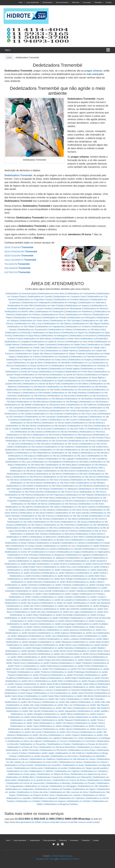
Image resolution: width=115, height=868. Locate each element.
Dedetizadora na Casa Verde (80, 342)
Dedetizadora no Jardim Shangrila (27, 714)
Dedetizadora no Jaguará (79, 558)
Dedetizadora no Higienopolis (95, 552)
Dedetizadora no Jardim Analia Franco (24, 567)
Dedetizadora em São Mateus (58, 324)
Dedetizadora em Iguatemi (78, 555)
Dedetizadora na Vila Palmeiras (77, 486)
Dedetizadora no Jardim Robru (49, 681)
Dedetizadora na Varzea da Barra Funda (42, 384)
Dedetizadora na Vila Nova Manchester (89, 480)
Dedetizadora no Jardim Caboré (88, 582)
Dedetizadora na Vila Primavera (70, 498)
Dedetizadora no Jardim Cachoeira (21, 585)
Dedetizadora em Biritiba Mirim (20, 777)
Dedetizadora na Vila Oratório (20, 486)
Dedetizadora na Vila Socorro (92, 519)
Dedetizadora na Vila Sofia (20, 522)
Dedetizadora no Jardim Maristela (57, 648)
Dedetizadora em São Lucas (29, 324)
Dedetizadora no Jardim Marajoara (55, 642)
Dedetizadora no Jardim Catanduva (70, 591)
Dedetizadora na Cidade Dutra (72, 345)
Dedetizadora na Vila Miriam (24, 468)
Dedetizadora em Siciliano (78, 327)
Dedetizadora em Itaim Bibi (21, 306)
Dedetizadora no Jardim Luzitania (63, 639)
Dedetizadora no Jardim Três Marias (56, 723)
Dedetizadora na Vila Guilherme (59, 447)
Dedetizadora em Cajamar (67, 771)
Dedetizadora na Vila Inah (77, 450)
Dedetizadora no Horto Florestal (22, 555)
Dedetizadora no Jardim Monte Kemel (55, 651)
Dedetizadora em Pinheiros (79, 315)
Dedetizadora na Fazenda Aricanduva (88, 357)
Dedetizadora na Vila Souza (74, 522)
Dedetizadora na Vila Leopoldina (91, 459)
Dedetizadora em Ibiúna (94, 795)
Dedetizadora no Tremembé (82, 741)
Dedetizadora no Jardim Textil (24, 723)
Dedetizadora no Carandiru (19, 549)
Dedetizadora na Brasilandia (94, 339)
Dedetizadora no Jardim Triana (89, 723)
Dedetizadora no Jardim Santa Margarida (52, 687)
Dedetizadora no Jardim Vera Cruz (90, 729)
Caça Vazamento (33, 2)
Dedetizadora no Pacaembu (33, 744)
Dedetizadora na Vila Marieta (34, 369)
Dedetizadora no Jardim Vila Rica (32, 735)
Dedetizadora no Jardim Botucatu (26, 582)
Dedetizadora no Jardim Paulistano (76, 663)
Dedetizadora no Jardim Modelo (90, 648)
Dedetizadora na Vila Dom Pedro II (70, 429)
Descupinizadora (62, 2)
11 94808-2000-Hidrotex (61, 856)
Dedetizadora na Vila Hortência (70, 753)
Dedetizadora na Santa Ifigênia (90, 378)
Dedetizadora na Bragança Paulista (61, 804)
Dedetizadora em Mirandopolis (68, 309)
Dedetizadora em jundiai (56, 768)
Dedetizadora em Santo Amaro (34, 321)
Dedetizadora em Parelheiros (79, 312)
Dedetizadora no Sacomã (67, 690)
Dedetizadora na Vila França (82, 441)
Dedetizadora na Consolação (55, 357)
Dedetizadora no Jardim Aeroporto (90, 561)
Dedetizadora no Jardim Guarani (22, 624)
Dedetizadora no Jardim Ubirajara (55, 726)
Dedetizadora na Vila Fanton (29, 438)
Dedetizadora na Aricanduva (83, 336)
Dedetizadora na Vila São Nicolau (34, 519)
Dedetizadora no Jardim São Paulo (21, 708)
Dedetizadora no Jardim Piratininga (68, 672)
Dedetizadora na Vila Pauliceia (93, 489)
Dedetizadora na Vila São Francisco (38, 516)
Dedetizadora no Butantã (48, 543)
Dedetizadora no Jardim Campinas (55, 585)
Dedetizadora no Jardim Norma (81, 654)
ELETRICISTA (17, 272)
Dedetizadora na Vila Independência (33, 453)
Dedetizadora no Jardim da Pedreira (92, 600)
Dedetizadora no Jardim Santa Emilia (41, 684)
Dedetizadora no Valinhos (41, 771)
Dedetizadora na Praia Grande (19, 765)
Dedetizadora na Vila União (19, 528)
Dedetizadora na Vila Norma (82, 477)
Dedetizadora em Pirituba (55, 318)
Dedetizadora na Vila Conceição (40, 417)
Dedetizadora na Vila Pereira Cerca (61, 492)
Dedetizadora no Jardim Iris (92, 630)
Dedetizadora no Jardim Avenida (25, 576)
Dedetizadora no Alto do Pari (92, 531)
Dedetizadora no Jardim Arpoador (34, 756)
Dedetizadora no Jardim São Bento (77, 696)
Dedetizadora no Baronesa (61, 534)
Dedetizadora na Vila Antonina (32, 396)
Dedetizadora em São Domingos (66, 321)
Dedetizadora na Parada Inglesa (65, 369)
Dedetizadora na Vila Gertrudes (35, 444)
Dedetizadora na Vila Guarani (29, 447)
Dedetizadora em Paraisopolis (50, 312)
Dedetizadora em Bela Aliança (38, 339)
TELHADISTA (17, 264)
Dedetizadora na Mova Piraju (65, 366)
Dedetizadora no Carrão (45, 549)
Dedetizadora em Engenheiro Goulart (35, 299)
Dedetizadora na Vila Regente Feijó (90, 501)
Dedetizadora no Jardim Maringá (25, 648)
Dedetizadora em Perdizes (28, 315)
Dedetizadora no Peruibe (83, 783)
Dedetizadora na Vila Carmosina (33, 411)
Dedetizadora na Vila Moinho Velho (87, 468)
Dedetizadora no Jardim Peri (39, 669)
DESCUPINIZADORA (21, 252)
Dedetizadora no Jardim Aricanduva (24, 573)
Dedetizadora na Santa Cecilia (60, 378)
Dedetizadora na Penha (92, 369)
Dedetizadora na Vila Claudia (18, 414)
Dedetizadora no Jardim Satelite (93, 711)
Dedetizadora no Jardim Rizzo (19, 681)
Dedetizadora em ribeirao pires (29, 768)
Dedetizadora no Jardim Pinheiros (34, 672)
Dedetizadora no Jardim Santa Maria (90, 687)
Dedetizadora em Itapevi (84, 789)
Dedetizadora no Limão (73, 738)
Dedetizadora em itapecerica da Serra (88, 774)
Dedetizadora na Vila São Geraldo (73, 516)
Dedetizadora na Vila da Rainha (25, 423)
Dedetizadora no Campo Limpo (92, 747)
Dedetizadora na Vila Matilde (18, 405)
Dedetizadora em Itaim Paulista (49, 306)
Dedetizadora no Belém (17, 537)
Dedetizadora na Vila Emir (19, 435)
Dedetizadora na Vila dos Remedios (61, 432)
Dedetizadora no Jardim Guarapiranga (57, 624)
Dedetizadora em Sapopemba (50, 327)
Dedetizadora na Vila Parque (36, 489)
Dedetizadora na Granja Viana (52, 360)
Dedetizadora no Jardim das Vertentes (61, 609)
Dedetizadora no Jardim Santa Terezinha (74, 693)
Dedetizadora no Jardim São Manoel (91, 705)
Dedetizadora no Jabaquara (53, 558)
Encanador (87, 2)
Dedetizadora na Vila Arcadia (61, 396)
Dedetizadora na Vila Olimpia (90, 483)
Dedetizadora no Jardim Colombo (57, 597)
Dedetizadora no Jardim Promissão (67, 675)
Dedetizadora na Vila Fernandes (59, 438)
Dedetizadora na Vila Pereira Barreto (26, 492)
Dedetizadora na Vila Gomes (65, 444)
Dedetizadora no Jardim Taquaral (57, 720)
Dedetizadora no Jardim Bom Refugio (55, 579)
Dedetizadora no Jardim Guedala (92, 624)
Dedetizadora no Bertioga (58, 783)
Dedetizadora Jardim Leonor (70, 636)
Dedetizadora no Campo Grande (27, 546)
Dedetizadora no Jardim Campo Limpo (66, 588)
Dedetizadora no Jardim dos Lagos (63, 612)
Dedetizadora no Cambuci (73, 543)
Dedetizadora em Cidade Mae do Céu (27, 351)
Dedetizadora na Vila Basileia (79, 399)
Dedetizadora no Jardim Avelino (92, 573)
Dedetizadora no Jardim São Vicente (23, 711)
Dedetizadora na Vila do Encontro (36, 429)
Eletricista (76, 2)
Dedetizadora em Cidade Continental (39, 345)
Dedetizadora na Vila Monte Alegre (26, 471)
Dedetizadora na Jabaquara (64, 489)
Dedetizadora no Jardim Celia (33, 594)
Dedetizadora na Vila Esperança (76, 435)
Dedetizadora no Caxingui (95, 549)
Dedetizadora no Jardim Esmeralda (56, 615)
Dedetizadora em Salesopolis (78, 777)
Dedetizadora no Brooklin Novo (55, 540)
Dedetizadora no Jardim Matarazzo (59, 573)
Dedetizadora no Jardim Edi (94, 612)
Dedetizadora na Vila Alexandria (62, 387)
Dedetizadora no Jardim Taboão (25, 720)
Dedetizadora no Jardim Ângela (22, 570)
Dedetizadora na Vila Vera (45, 528)
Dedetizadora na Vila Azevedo (20, 399)
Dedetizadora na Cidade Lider (91, 348)
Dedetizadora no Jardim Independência (27, 630)
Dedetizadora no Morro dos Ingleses (25, 741)
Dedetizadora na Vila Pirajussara (49, 495)
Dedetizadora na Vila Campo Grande (71, 408)
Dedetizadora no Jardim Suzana (91, 717)
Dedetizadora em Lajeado (48, 738)
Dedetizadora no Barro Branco (90, 534)
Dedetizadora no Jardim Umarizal (88, 726)
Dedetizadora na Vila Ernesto (46, 435)
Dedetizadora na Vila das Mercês (21, 426)
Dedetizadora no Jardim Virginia (64, 735)
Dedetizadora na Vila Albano (75, 384)
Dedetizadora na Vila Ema (92, 432)
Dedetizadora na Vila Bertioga (64, 402)
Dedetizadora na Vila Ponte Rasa (38, 498)
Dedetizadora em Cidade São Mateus (33, 354)
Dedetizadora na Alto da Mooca (29, 531)
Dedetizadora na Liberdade (57, 363)
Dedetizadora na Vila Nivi (55, 477)
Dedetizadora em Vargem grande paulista (88, 768)
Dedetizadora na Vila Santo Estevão (72, 513)
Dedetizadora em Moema (95, 309)
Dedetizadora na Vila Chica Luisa (81, 414)
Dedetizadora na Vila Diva (80, 426)
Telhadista (98, 2)
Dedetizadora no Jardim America (52, 564)
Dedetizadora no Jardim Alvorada (20, 564)
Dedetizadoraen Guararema (49, 777)
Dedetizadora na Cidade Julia (31, 348)
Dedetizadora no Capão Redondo (93, 546)
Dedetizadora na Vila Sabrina (19, 507)
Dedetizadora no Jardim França (26, 621)
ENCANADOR (17, 268)
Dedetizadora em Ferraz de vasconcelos (26, 783)
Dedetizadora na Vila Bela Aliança (32, 402)
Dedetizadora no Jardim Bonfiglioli (90, 579)
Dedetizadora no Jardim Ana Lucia (60, 567)
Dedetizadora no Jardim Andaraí (92, 567)
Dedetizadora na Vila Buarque (93, 402)
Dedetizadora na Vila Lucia (18, 462)
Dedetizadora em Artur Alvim (52, 293)
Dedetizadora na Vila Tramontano (59, 525)
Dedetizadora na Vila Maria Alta (29, 465)
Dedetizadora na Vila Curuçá (93, 420)
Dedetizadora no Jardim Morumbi (21, 654)
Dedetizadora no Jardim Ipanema (62, 630)
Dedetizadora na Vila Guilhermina (91, 447)
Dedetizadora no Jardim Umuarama (25, 729)
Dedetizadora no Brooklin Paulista (87, 540)
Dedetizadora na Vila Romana (63, 504)
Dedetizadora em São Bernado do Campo (76, 759)
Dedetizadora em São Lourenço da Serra (69, 792)
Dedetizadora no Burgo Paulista (20, 543)
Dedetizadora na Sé (74, 381)
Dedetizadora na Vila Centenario (49, 414)
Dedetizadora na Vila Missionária (54, 468)
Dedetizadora (48, 2)
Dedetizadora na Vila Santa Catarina (78, 507)
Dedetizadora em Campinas (94, 771)
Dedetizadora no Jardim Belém (22, 579)
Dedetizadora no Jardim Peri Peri (70, 669)
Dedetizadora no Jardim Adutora (57, 561)
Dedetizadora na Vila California (82, 405)
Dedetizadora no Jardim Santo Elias (42, 696)
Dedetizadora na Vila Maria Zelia (90, 330)
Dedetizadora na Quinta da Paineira (67, 375)
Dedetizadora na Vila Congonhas (72, 417)
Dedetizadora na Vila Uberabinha (92, 525)
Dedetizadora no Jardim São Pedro (56, 708)
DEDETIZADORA (19, 247)
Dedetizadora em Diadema (42, 759)
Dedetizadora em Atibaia (99, 780)
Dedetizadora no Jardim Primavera (33, 675)
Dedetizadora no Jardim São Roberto (91, 708)
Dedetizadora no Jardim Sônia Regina (26, 717)
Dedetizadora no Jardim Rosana (80, 681)
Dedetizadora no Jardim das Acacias (22, 603)
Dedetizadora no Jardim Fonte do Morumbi (90, 618)
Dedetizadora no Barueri (17, 759)
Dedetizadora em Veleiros (61, 330)
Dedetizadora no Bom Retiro (71, 537)
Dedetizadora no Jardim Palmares (40, 657)
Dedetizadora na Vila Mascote (32, 387)
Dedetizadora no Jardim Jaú (42, 636)
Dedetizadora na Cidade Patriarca (61, 351)
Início (21, 2)
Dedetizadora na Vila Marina (35, 375)
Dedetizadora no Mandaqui (98, 738)
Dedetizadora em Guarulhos (48, 765)
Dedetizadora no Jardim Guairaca (88, 621)
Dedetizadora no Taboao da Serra (53, 774)
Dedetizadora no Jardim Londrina (30, 639)
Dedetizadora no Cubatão (28, 801)
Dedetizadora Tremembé (18, 175)
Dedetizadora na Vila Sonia (46, 522)
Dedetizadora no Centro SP (18, 552)
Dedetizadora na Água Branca (46, 333)
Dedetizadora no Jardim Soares (88, 714)
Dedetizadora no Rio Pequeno (95, 690)
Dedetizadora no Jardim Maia (94, 639)
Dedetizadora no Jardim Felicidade (53, 618)
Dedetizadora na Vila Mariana (92, 465)
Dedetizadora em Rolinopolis (82, 318)
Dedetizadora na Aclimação (18, 333)
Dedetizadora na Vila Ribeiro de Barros (29, 504)
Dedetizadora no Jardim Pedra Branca (42, 666)
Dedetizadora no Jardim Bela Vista (88, 576)
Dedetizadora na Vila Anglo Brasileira (69, 393)
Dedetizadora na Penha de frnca (22, 747)
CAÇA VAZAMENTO (20, 260)
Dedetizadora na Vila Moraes (90, 471)
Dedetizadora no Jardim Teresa (89, 720)
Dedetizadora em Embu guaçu (22, 774)
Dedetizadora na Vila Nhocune (28, 477)
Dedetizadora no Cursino (44, 552)
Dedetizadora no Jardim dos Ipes (30, 612)
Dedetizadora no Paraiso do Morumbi (90, 744)
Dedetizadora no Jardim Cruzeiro (90, 597)
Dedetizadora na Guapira (80, 360)
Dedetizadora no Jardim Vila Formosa (61, 732)
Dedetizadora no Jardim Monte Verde (91, 651)
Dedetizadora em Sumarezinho (33, 330)
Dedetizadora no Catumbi (70, 549)
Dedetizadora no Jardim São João (94, 702)
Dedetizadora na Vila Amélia (47, 390)
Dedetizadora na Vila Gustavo (29, 432)
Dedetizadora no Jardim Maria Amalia (91, 642)
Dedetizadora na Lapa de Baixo (28, 363)
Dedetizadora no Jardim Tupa (24, 726)
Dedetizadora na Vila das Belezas (88, 423)
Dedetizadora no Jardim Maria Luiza (60, 645)
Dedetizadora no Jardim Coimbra (24, 597)
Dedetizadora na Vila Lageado (60, 459)
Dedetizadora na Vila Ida (51, 450)
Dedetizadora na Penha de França (22, 372)
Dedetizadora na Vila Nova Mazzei (26, 483)
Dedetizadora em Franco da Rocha (69, 780)
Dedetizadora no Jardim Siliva (58, 714)
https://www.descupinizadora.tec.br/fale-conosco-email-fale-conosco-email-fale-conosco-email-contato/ (52, 822)
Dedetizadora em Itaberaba (92, 303)
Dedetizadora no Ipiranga (26, 558)
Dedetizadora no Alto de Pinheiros (61, 531)
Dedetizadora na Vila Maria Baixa (61, 465)
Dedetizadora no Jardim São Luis (57, 705)
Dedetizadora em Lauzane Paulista (36, 309)
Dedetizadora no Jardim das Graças (58, 606)
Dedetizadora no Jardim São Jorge (23, 705)
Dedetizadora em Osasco (96, 762)
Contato (108, 2)
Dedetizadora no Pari (44, 693)
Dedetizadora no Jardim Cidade (63, 594)
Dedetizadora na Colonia (28, 357)
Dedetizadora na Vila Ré (60, 501)
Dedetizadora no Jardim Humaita (88, 627)
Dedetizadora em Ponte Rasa (79, 372)
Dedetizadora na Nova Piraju (82, 750)
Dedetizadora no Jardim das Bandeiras (92, 603)
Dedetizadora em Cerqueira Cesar (70, 296)
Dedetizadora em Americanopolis (21, 293)
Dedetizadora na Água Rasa (26, 336)
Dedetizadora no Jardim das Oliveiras (24, 609)
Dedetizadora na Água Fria (75, 333)
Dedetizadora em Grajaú (69, 552)
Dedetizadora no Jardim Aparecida (90, 570)
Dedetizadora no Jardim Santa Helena (78, 684)
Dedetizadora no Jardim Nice (51, 654)
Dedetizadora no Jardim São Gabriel (60, 702)
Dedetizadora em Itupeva (53, 801)
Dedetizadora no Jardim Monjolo (20, 651)
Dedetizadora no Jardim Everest (20, 618)
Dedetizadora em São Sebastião (93, 786)
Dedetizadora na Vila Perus (92, 492)
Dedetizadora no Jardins (23, 738)
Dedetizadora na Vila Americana (77, 390)
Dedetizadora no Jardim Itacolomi (21, 633)
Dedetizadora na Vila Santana (40, 510)
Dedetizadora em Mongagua (63, 786)
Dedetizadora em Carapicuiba (19, 789)
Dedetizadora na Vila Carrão (63, 411)
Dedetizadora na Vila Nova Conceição (51, 480)
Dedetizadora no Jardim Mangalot (22, 642)
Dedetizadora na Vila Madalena (47, 462)
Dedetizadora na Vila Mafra (76, 462)
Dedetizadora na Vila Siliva (64, 519)
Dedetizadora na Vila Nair (75, 474)
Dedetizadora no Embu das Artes (33, 792)
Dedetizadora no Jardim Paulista (42, 663)
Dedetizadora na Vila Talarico (29, 525)
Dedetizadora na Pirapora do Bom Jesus (36, 795)
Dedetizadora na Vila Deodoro (52, 426)
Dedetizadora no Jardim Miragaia (92, 606)
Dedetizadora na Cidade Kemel (61, 348)
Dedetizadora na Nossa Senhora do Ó (32, 366)
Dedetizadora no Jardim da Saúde (56, 603)
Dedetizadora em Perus (53, 315)
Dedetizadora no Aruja (73, 765)
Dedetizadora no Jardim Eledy (24, 615)
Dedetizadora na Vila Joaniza (31, 459)
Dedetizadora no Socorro (42, 690)
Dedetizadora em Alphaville (92, 756)
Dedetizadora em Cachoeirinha (81, 293)
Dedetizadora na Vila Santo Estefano (37, 513)
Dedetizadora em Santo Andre (43, 762)
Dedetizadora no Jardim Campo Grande (27, 588)
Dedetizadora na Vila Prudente (33, 501)
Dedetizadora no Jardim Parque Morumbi (41, 660)
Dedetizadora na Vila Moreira (20, 474)
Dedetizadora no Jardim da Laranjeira (56, 600)
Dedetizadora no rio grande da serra (35, 780)
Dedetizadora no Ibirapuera (52, 555)
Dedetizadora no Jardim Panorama (74, 657)
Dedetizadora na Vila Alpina (19, 390)
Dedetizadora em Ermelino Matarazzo (72, 299)
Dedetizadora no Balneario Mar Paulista (29, 534)
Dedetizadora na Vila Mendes (94, 453)
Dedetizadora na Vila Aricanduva (92, 396)
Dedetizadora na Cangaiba (17, 342)
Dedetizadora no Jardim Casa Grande (34, 591)
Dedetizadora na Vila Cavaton (91, 411)
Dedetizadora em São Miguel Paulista (90, 324)
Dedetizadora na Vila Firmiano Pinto (92, 438)
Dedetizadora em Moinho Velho (20, 312)
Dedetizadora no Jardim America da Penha (89, 564)
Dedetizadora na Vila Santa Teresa (72, 510)
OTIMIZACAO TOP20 (69, 859)
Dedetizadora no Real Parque (18, 693)
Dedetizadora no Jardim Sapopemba (59, 711)
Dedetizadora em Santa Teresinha (24, 381)
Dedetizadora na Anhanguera (54, 336)
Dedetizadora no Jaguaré (28, 561)
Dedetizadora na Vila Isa (48, 456)
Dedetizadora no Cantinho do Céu (59, 546)
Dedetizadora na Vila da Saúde (56, 423)
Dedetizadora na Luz (81, 363)
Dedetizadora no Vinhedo (79, 801)
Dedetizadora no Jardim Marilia (93, 645)
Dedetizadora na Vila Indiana (65, 453)
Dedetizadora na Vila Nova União (60, 483)
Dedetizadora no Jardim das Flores (24, 606)
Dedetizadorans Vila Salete (47, 507)
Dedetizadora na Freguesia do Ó (21, 360)
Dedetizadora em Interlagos (65, 303)
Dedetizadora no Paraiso (59, 744)
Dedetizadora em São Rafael (21, 327)
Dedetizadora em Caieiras (69, 795)
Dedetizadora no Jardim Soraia (60, 717)
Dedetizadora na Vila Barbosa (49, 399)
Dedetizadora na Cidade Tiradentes (69, 354)
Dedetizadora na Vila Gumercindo (51, 441)
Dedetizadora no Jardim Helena (25, 627)
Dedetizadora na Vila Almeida (93, 387)
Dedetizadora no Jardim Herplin (56, 627)
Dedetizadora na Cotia (17, 771)
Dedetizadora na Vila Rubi (91, 504)
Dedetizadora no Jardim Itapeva (53, 633)
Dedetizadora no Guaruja (36, 786)
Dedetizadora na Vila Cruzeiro (64, 420)
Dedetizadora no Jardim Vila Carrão (25, 732)
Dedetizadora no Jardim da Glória (21, 600)
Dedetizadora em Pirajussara (28, 318)
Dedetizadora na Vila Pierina (18, 495)
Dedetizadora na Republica (31, 378)
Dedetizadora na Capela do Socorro (48, 342)
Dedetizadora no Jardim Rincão (93, 678)
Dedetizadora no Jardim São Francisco (23, 702)
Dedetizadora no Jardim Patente (77, 660)
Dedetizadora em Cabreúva (72, 798)
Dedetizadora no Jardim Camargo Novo (92, 585)
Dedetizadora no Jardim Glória (56, 621)
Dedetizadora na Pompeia (51, 372)
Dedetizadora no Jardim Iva (83, 633)
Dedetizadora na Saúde (52, 381)
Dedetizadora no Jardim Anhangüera (56, 570)
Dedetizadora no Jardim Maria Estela (24, 645)
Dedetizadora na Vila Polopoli (79, 495)
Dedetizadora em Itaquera (78, 306)
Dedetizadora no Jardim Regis (63, 678)
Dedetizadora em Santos (71, 762)
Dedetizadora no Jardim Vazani (57, 729)
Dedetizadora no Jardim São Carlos (49, 699)
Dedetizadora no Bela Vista (66, 339)
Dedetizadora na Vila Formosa (20, 441)
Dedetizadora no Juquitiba (18, 798)
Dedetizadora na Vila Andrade (36, 393)
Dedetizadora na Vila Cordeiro (34, 420)
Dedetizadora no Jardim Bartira (56, 576)
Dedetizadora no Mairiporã (45, 798)
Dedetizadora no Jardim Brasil (58, 582)
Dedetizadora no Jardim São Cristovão (85, 699)
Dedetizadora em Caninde (40, 296)
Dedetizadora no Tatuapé (17, 690)
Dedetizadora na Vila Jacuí (73, 456)
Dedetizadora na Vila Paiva (48, 486)
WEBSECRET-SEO (45, 859)
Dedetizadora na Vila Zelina (72, 528)
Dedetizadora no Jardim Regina (32, 678)
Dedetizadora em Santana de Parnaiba (53, 789)
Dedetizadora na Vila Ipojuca (21, 456)
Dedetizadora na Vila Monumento (60, 471)
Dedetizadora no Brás (29, 540)
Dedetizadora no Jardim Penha (76, 666)
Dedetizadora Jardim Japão (41, 753)
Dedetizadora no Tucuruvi (55, 741)
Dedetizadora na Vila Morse (49, 474)
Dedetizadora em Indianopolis (36, 303)
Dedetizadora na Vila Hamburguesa (22, 450)
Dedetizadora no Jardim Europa (89, 615)
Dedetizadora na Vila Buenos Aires (49, 405)
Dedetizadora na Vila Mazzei (39, 408)
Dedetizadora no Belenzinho (43, 537)
